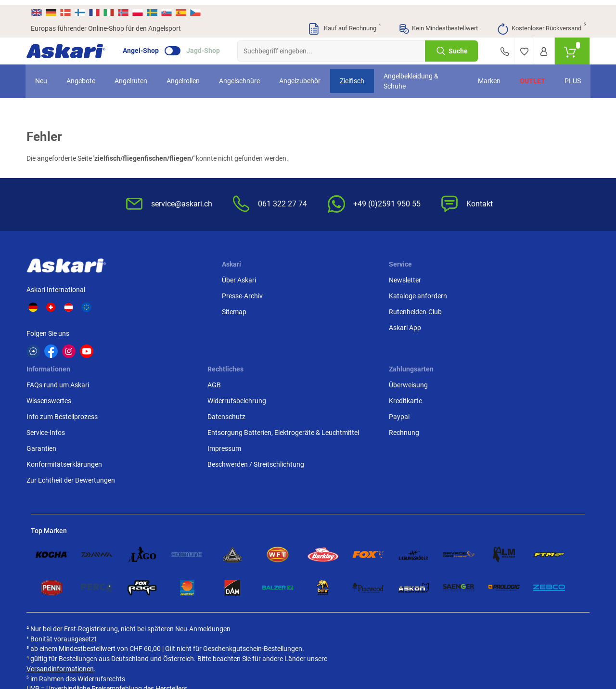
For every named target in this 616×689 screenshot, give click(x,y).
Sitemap (154, 310)
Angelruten (136, 77)
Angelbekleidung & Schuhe (416, 76)
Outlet (527, 77)
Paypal (513, 310)
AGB (415, 278)
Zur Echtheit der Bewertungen (337, 378)
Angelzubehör (305, 77)
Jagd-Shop (207, 46)
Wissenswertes (336, 294)
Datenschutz (427, 310)
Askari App (236, 326)
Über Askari (159, 278)
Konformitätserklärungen (352, 357)
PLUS (567, 77)
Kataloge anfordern (249, 294)
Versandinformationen (109, 587)
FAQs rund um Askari (345, 278)
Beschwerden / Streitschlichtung (433, 383)
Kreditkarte (519, 294)
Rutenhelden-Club (246, 310)
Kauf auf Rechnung (344, 24)
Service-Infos (333, 326)
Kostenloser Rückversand (541, 24)
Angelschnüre (245, 77)
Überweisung (522, 278)
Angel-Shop (145, 46)
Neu (46, 77)
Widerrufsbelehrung (437, 294)
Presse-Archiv (162, 294)
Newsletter (236, 278)
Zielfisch (357, 77)
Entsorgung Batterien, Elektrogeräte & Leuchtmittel (441, 336)
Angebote (86, 77)
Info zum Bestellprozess (349, 310)
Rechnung (518, 326)
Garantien (329, 342)
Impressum (425, 362)
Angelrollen (188, 77)
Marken (484, 77)
